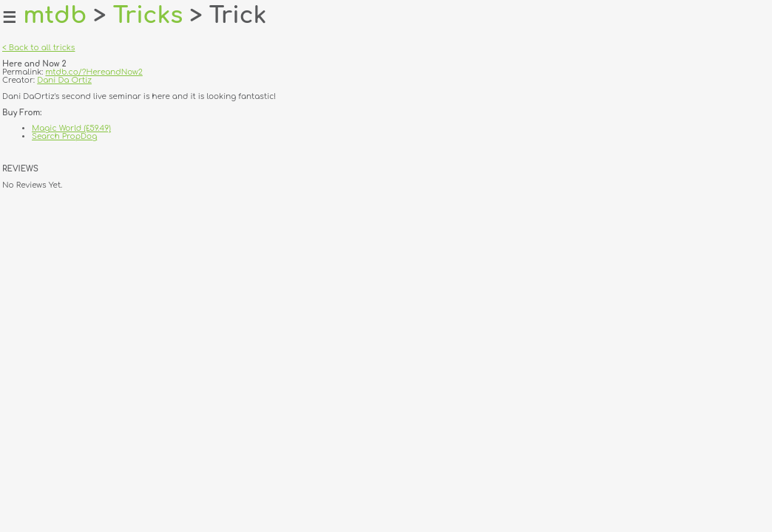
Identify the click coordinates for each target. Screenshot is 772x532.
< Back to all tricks (38, 48)
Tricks (148, 15)
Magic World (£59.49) (71, 128)
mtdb (55, 15)
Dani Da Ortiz (64, 80)
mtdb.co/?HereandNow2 (94, 72)
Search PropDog (64, 136)
